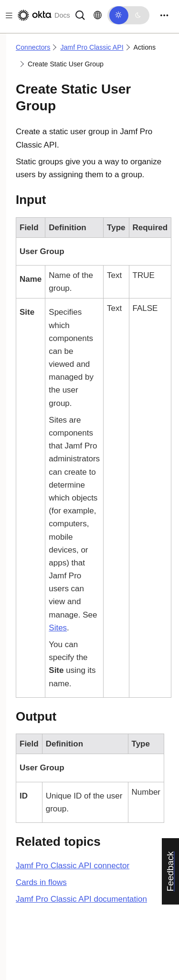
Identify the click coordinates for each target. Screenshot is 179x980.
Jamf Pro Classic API (92, 47)
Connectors (33, 47)
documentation (81, 899)
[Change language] (98, 15)
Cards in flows (41, 882)
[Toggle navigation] (164, 16)
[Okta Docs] (43, 15)
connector (73, 866)
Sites (58, 628)
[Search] (80, 15)
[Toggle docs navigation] (7, 16)
